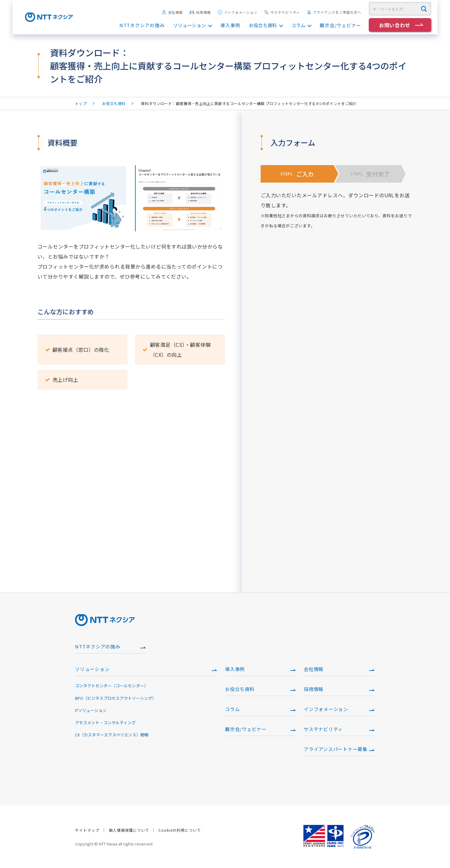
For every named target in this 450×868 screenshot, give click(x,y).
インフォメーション (237, 12)
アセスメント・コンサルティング (105, 722)
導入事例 (230, 25)
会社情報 (172, 12)
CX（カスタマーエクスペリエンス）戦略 (112, 735)
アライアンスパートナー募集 (336, 749)
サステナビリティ (282, 12)
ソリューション (190, 25)
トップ (81, 103)
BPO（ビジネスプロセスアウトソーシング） (116, 698)
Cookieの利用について (180, 830)
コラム (298, 25)
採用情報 (200, 12)
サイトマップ (87, 830)
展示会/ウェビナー (340, 25)
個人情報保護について (129, 830)
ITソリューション (91, 710)
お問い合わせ (395, 25)
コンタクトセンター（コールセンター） (112, 686)
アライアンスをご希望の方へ (334, 12)
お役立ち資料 (263, 25)
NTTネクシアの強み (142, 25)
